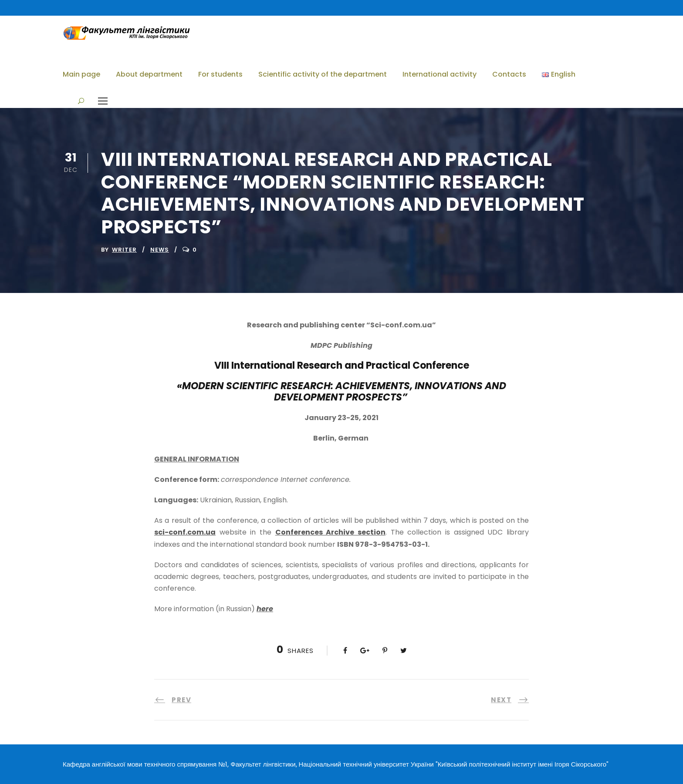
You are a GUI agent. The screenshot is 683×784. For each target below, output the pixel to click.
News (160, 250)
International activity (440, 74)
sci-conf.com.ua (185, 532)
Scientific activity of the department (323, 74)
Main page (81, 74)
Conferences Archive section (330, 532)
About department (149, 74)
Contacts (509, 74)
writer (124, 250)
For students (220, 74)
